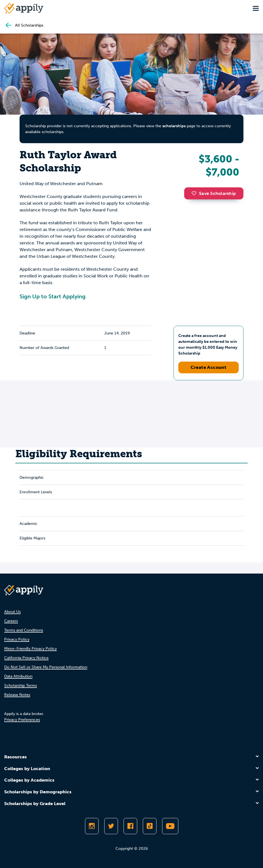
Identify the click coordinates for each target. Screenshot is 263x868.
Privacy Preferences (22, 720)
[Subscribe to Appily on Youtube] (170, 826)
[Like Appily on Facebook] (130, 826)
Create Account (209, 367)
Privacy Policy (17, 639)
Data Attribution (18, 676)
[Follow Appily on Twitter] (111, 826)
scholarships (174, 126)
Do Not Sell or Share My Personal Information (46, 667)
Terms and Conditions (24, 630)
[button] (195, 193)
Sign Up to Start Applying (53, 296)
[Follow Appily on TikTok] (150, 826)
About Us (12, 612)
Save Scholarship (214, 193)
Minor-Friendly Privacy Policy (30, 649)
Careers (11, 621)
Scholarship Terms (21, 686)
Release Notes (17, 695)
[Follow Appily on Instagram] (92, 826)
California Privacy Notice (26, 658)
